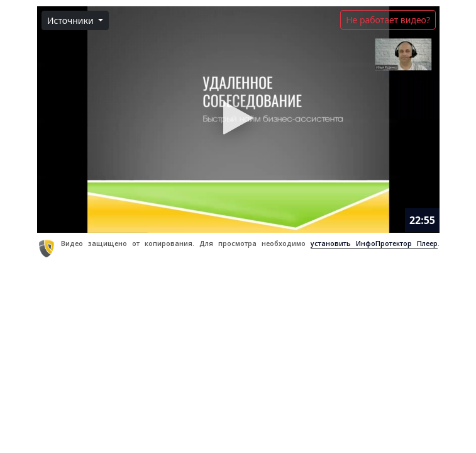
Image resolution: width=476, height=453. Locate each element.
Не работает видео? (388, 20)
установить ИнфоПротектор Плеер (374, 243)
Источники (71, 20)
